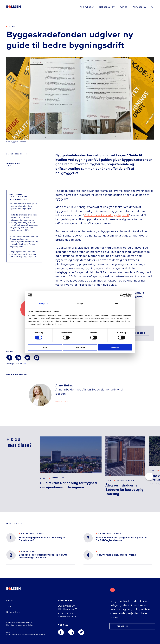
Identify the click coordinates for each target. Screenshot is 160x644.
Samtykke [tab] (43, 303)
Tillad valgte (80, 347)
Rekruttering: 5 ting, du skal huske (116, 555)
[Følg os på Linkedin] (71, 632)
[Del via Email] (37, 358)
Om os (124, 7)
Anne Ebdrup (13, 163)
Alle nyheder (87, 7)
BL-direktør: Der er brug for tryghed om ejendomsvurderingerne (68, 485)
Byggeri (13, 26)
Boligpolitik (58, 478)
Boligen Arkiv (13, 612)
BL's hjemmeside (24, 634)
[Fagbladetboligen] (17, 7)
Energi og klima (126, 480)
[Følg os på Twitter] (81, 632)
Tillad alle (115, 347)
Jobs (9, 606)
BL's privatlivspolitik (38, 634)
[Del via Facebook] (9, 358)
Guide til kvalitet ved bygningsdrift (107, 215)
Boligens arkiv (107, 7)
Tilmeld (120, 626)
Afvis (45, 347)
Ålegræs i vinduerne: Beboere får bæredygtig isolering (124, 490)
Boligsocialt (28, 551)
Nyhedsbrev (139, 7)
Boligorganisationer (33, 534)
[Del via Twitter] (27, 358)
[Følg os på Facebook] (61, 632)
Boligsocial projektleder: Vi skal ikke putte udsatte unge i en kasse (43, 556)
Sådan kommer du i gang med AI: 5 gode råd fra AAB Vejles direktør (122, 539)
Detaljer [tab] (80, 303)
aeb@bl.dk (10, 166)
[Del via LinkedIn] (18, 358)
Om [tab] (117, 303)
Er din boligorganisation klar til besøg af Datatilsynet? (42, 539)
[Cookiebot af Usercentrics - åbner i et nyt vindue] (122, 295)
